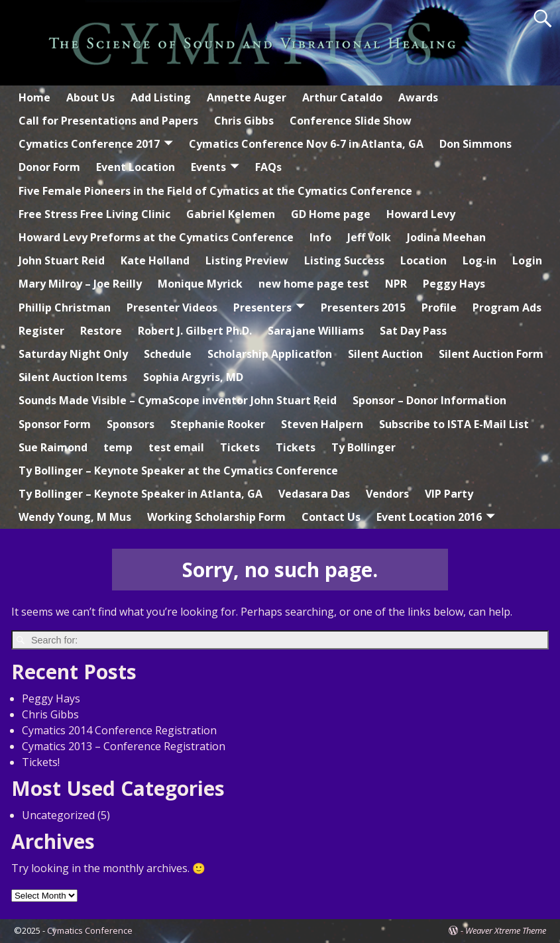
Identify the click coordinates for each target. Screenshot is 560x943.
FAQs (268, 167)
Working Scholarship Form (216, 517)
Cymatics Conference (90, 930)
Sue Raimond (53, 447)
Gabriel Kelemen (231, 214)
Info (320, 237)
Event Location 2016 (429, 517)
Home (34, 97)
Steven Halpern (322, 424)
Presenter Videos (172, 307)
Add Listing (161, 97)
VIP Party (449, 494)
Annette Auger (247, 97)
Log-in (479, 260)
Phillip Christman (65, 307)
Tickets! (41, 762)
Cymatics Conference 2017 (89, 144)
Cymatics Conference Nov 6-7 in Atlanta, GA (306, 144)
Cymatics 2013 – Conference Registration (124, 746)
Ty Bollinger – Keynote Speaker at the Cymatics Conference (178, 471)
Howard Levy (421, 214)
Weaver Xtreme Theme (506, 930)
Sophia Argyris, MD (193, 377)
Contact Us (331, 517)
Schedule (168, 354)
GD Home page (331, 214)
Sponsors (131, 424)
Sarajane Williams (316, 331)
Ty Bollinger (364, 447)
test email (176, 447)
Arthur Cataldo (342, 97)
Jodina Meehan (446, 237)
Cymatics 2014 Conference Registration (119, 730)
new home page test (314, 284)
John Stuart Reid (62, 260)
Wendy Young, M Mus (75, 517)
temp (118, 447)
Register (41, 331)
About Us (90, 97)
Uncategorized (58, 815)
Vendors (387, 494)
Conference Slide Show (351, 121)
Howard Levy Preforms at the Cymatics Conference (156, 237)
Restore (101, 331)
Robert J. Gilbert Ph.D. (195, 331)
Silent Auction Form (491, 354)
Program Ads (507, 307)
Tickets (240, 447)
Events (208, 167)
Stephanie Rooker (218, 424)
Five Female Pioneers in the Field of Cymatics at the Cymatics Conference (215, 191)
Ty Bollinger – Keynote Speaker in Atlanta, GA (140, 494)
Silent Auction (385, 354)
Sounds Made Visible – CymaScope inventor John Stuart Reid (178, 400)
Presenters (262, 307)
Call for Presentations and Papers (108, 121)
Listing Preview (247, 260)
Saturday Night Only (73, 354)
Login (527, 260)
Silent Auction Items (73, 377)
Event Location (136, 167)
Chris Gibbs (244, 121)
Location (423, 260)
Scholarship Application (270, 354)
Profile (439, 307)
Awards (418, 97)
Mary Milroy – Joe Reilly (80, 284)
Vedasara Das (314, 494)
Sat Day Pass (413, 331)
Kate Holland (155, 260)
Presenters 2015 (363, 307)
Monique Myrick (200, 284)
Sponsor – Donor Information (429, 400)
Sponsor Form (55, 424)
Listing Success (344, 260)
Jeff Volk (369, 237)
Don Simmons (476, 144)
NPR (396, 284)
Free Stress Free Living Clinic (94, 214)
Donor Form (49, 167)
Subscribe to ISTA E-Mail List (454, 424)
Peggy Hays (454, 284)
